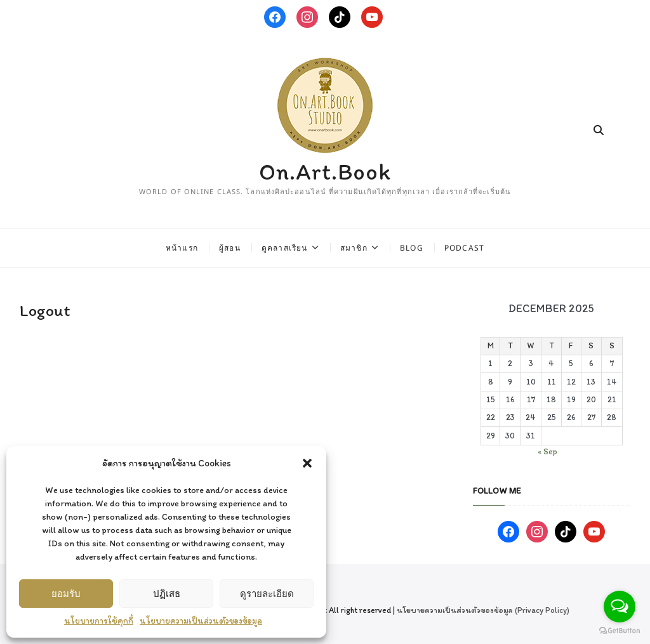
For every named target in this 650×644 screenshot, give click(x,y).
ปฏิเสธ (167, 593)
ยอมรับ (66, 593)
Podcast (464, 248)
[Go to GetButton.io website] (620, 631)
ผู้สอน (230, 248)
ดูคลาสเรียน (285, 248)
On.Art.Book (325, 172)
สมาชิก (354, 248)
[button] (307, 463)
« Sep (547, 451)
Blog (412, 248)
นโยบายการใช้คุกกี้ (99, 621)
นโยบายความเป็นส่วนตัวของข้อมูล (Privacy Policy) (483, 610)
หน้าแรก (182, 248)
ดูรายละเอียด (267, 593)
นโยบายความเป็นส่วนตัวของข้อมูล (201, 621)
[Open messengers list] (620, 607)
